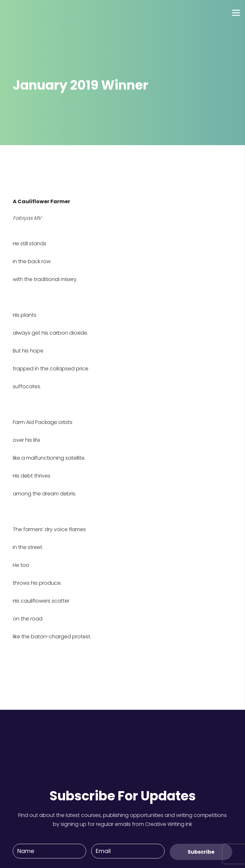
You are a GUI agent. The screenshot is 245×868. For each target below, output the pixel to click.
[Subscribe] (201, 852)
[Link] (28, 13)
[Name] (49, 851)
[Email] (128, 851)
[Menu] (236, 13)
